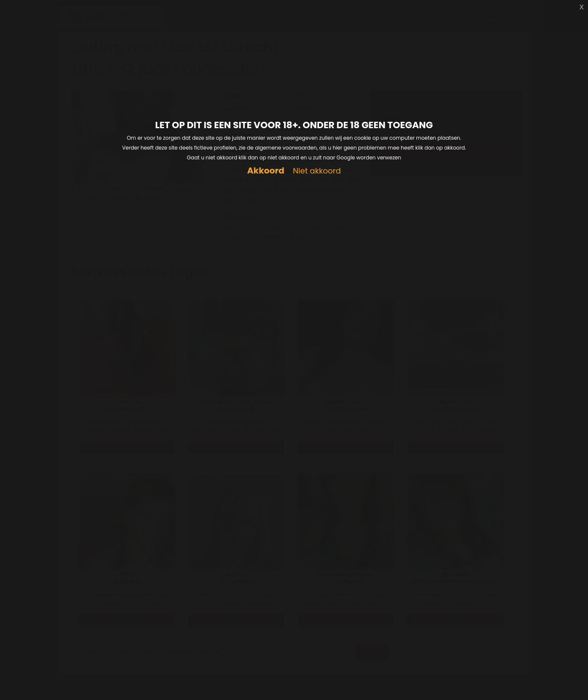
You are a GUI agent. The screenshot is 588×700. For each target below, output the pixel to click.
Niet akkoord (317, 171)
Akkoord (266, 171)
